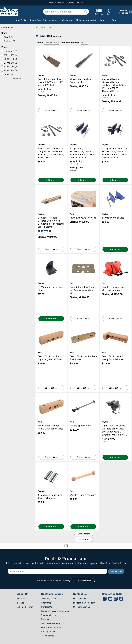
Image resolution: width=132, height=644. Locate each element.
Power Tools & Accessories (44, 20)
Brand (10, 33)
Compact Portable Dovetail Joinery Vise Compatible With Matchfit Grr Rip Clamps (51, 188)
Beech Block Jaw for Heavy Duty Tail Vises (115, 326)
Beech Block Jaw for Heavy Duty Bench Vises (51, 395)
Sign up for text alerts (82, 581)
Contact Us (46, 607)
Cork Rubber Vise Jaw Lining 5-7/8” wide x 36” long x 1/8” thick (51, 48)
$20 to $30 (9, 59)
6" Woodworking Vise (115, 186)
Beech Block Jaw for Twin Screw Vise (83, 325)
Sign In (109, 12)
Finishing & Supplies (86, 20)
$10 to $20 (9, 55)
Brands (104, 20)
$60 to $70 (9, 74)
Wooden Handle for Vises (83, 463)
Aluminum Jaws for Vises (83, 186)
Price (10, 47)
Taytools (9, 41)
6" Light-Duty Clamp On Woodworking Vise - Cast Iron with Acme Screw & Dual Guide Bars (115, 119)
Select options (51, 111)
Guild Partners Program (53, 623)
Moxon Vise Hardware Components (83, 47)
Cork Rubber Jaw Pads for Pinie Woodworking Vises (83, 256)
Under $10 (9, 51)
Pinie (7, 37)
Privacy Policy (48, 632)
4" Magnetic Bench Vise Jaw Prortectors (51, 463)
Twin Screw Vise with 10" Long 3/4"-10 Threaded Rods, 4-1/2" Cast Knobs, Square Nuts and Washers (51, 119)
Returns (45, 619)
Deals (115, 20)
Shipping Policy (49, 615)
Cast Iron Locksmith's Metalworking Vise (115, 255)
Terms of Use (48, 636)
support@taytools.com (84, 603)
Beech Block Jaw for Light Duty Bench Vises (51, 326)
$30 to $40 (9, 63)
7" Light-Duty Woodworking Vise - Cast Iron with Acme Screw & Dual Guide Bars (83, 118)
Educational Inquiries (51, 627)
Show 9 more (84, 534)
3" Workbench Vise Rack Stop (51, 255)
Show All (17, 79)
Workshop (67, 20)
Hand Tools (20, 20)
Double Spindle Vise (83, 394)
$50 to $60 (9, 70)
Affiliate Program (25, 607)
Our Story (22, 599)
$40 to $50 (9, 67)
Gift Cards (99, 13)
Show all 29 (84, 539)
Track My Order (49, 599)
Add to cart (51, 180)
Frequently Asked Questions (55, 611)
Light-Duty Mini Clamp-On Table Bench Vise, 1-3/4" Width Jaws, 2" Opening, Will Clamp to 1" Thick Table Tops (115, 396)
